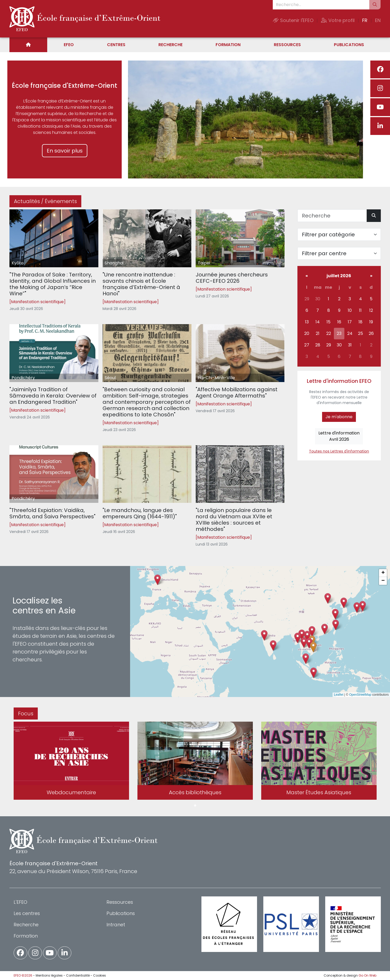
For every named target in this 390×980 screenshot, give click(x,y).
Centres (116, 45)
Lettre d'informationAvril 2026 (339, 436)
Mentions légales (49, 975)
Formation (228, 45)
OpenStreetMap (360, 695)
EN (378, 20)
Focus (26, 714)
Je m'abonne (339, 417)
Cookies (100, 975)
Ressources (287, 45)
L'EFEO (20, 902)
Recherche (170, 45)
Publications (349, 45)
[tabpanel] (71, 762)
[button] (304, 643)
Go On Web (367, 975)
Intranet (116, 925)
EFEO (69, 45)
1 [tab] (195, 806)
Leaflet (339, 695)
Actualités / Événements (45, 201)
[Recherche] (332, 216)
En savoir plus (65, 151)
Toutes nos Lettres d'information (339, 451)
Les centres (27, 913)
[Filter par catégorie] (339, 235)
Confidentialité (78, 975)
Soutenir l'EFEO (293, 20)
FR (365, 20)
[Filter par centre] (339, 253)
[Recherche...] (321, 5)
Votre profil (338, 20)
